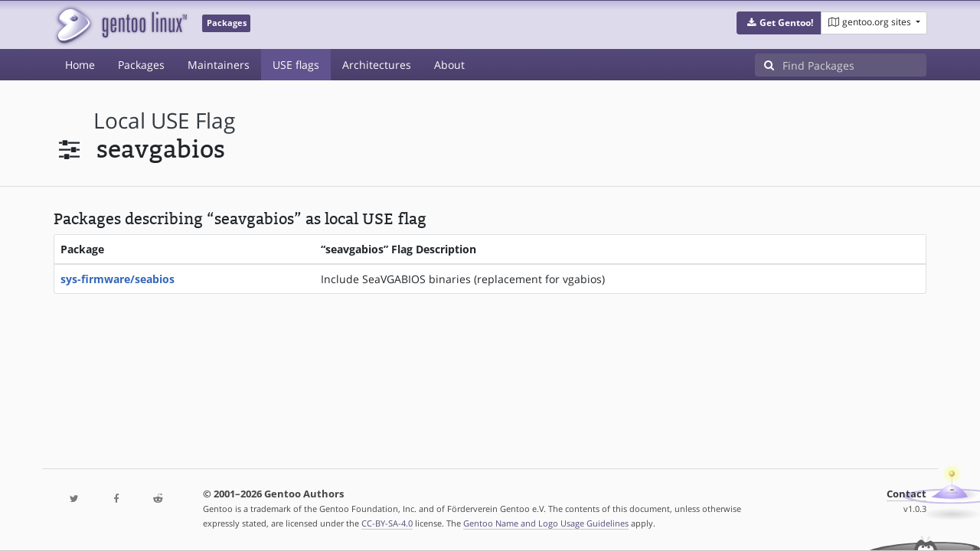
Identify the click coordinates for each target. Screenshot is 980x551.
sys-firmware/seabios (118, 279)
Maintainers (219, 65)
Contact (906, 494)
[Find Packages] (854, 65)
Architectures (377, 65)
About (449, 65)
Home (80, 65)
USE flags (296, 65)
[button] (779, 23)
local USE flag (164, 121)
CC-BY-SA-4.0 (387, 523)
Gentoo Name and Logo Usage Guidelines (546, 523)
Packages (141, 65)
